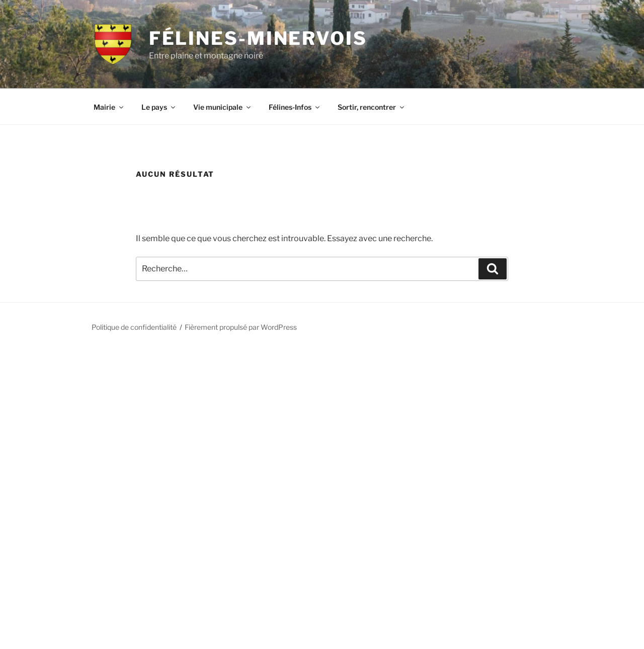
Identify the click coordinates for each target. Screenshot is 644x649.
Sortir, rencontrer (372, 107)
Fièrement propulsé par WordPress (241, 327)
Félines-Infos (295, 107)
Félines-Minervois (258, 38)
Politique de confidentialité (134, 327)
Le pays (159, 107)
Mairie (109, 107)
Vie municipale (223, 107)
